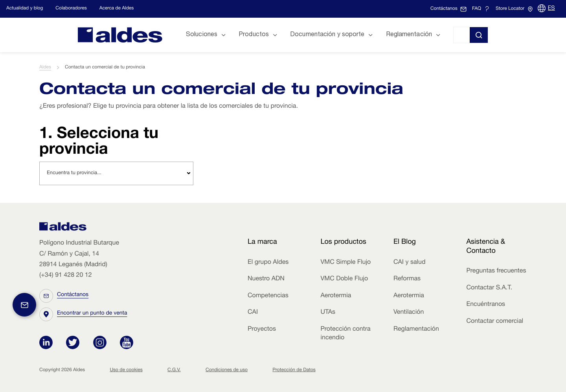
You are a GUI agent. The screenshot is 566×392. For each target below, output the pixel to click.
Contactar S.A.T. (489, 288)
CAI (253, 313)
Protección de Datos (294, 370)
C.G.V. (174, 370)
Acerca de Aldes (117, 9)
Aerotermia (336, 296)
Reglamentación (416, 329)
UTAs (328, 313)
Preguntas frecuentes (496, 271)
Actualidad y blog (25, 9)
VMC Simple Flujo (345, 263)
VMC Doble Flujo (344, 279)
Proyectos (262, 329)
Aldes (45, 68)
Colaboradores (71, 9)
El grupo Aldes (268, 263)
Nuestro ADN (266, 279)
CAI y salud (410, 263)
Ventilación (409, 313)
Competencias (268, 296)
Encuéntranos (486, 305)
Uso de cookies (126, 370)
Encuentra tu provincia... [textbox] (74, 173)
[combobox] (116, 173)
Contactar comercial (495, 322)
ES (551, 9)
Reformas (407, 279)
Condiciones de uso (227, 370)
